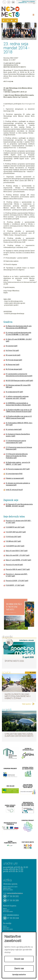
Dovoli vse (19, 959)
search (4, 2)
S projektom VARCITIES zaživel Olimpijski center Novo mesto (19, 735)
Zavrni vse (19, 968)
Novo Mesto (15, 12)
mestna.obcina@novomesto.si (15, 893)
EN (13, 2)
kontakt (9, 2)
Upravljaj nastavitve (19, 975)
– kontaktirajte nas (27, 2)
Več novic (26, 704)
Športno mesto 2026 (14, 661)
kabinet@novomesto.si (13, 915)
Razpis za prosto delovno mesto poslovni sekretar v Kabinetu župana (18, 696)
